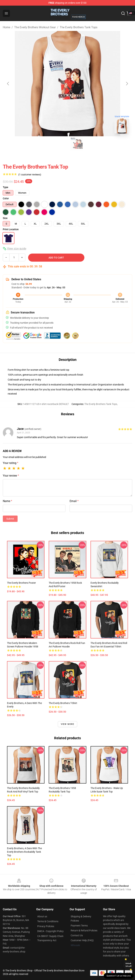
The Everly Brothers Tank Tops (79, 27)
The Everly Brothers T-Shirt (63, 703)
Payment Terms (79, 926)
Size (5, 218)
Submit (10, 519)
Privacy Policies (46, 926)
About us (42, 916)
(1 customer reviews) (30, 175)
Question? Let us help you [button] (119, 976)
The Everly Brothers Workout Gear (35, 27)
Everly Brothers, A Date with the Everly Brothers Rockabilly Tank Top (24, 852)
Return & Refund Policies (84, 930)
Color (6, 198)
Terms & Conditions (48, 921)
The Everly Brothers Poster (21, 583)
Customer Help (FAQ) (82, 940)
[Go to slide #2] (77, 144)
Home (7, 27)
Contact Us (77, 935)
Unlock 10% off (128, 965)
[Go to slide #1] (58, 144)
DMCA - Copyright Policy (50, 931)
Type (6, 187)
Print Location (11, 229)
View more (68, 724)
